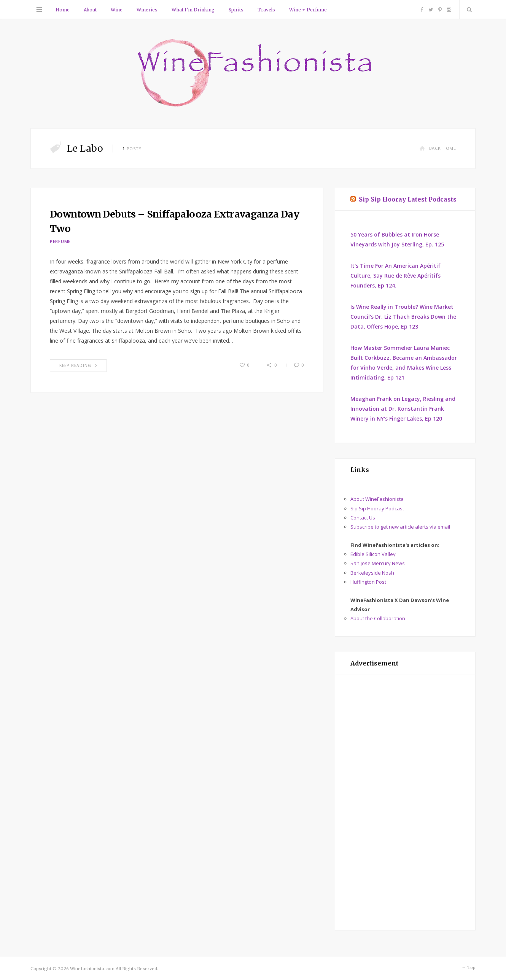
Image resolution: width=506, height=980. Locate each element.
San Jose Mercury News (378, 563)
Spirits (236, 10)
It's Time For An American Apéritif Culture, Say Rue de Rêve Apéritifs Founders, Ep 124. (395, 276)
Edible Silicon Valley (373, 554)
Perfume (60, 241)
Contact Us (363, 518)
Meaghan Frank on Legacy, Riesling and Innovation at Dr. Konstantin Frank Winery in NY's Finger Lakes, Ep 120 (403, 409)
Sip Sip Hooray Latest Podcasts (408, 199)
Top (468, 968)
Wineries (147, 10)
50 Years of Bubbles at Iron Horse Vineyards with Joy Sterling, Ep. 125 (397, 239)
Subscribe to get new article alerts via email (400, 527)
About (90, 10)
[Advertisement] (405, 802)
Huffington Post (368, 582)
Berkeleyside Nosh (372, 573)
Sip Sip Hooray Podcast (377, 508)
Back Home (438, 148)
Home (63, 10)
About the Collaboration (378, 618)
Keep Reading (78, 365)
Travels (266, 10)
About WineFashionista (377, 499)
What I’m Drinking (193, 10)
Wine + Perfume (308, 10)
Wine (117, 10)
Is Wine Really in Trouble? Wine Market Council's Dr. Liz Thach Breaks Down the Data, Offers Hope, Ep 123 (403, 317)
